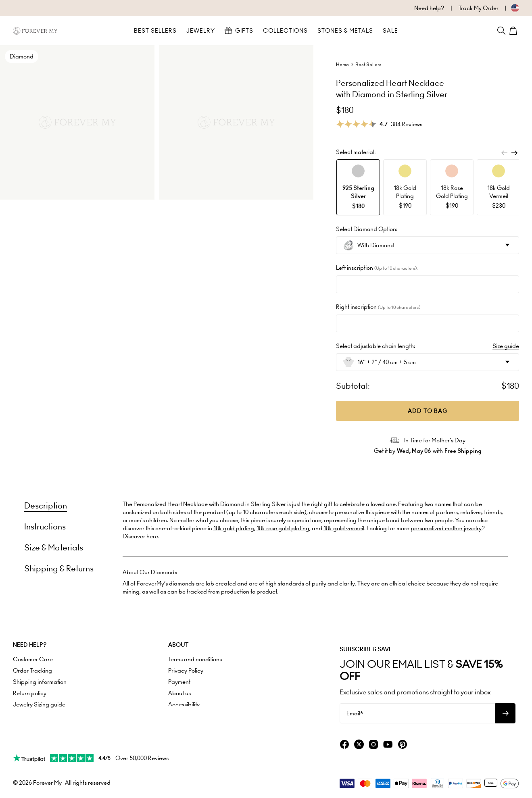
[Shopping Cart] (514, 31)
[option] (358, 187)
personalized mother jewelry (446, 528)
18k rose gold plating (283, 528)
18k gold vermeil (344, 528)
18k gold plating (234, 528)
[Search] (501, 31)
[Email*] (417, 713)
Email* (355, 713)
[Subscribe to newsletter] (505, 713)
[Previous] (505, 153)
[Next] (514, 153)
